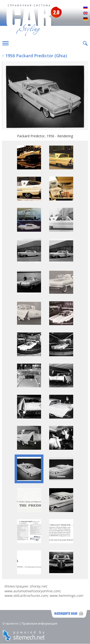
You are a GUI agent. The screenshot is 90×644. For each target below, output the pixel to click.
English (85, 13)
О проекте (10, 623)
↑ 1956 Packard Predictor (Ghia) (34, 56)
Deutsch (85, 19)
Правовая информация (39, 623)
